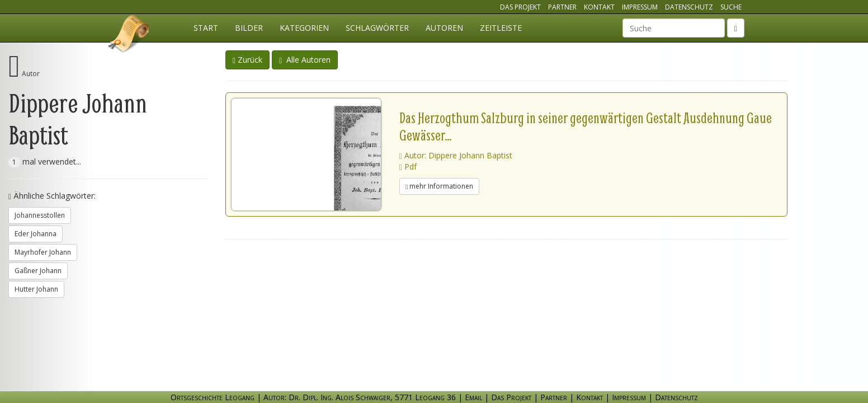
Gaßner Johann (38, 271)
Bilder (249, 28)
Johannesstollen (40, 215)
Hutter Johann (36, 289)
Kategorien (304, 28)
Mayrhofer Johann (43, 252)
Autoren (444, 28)
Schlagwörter (377, 28)
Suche (731, 7)
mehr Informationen (439, 186)
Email (473, 397)
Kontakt (599, 7)
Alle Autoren (305, 60)
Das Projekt (520, 7)
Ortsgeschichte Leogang (129, 35)
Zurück (247, 60)
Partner (562, 7)
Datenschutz (689, 7)
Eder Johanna (36, 234)
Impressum (640, 7)
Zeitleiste (501, 28)
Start (206, 28)
